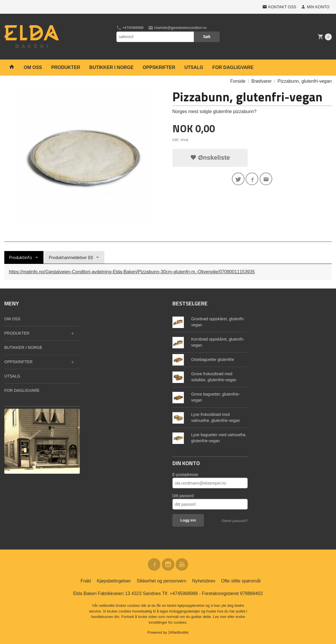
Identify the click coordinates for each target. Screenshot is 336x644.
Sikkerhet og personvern (161, 581)
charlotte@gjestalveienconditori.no (177, 28)
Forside (238, 81)
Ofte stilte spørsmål (241, 581)
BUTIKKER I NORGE (111, 67)
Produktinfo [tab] (20, 257)
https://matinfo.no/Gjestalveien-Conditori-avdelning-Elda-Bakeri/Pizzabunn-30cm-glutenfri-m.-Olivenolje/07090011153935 (132, 272)
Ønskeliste (210, 158)
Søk (207, 37)
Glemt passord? (234, 521)
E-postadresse (185, 475)
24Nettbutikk (178, 632)
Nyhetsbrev (204, 581)
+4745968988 (130, 28)
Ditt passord (183, 496)
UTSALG (194, 67)
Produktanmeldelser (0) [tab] (71, 257)
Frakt (86, 581)
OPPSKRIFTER (159, 67)
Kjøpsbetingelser (114, 581)
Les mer (220, 617)
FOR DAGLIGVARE (233, 67)
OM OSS (33, 67)
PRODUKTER (66, 67)
